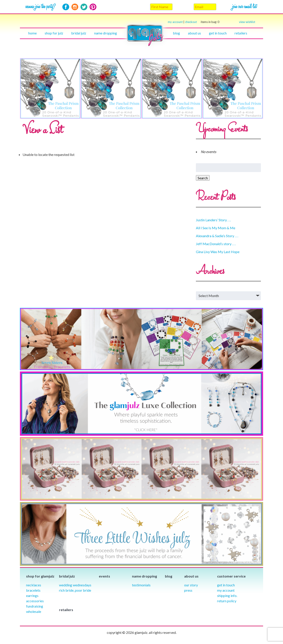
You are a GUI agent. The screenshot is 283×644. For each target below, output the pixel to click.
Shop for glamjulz (40, 576)
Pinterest (93, 7)
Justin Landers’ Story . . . (213, 220)
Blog (176, 33)
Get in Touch (226, 585)
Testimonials (141, 585)
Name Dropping (106, 33)
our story (191, 585)
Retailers (241, 33)
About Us (194, 33)
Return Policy (227, 601)
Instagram (75, 7)
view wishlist (247, 22)
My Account (226, 590)
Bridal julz (79, 33)
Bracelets (33, 590)
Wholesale (34, 611)
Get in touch (218, 33)
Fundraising (35, 606)
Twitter (84, 7)
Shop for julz (54, 33)
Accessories (35, 601)
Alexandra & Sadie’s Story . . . (217, 236)
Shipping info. (227, 596)
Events (104, 576)
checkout (202, 22)
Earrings (32, 596)
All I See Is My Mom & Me (216, 228)
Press (188, 590)
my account (175, 22)
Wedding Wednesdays (75, 585)
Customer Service (231, 576)
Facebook (66, 7)
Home (33, 33)
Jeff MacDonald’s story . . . (216, 244)
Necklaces (34, 585)
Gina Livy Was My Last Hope (218, 252)
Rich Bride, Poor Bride (75, 590)
